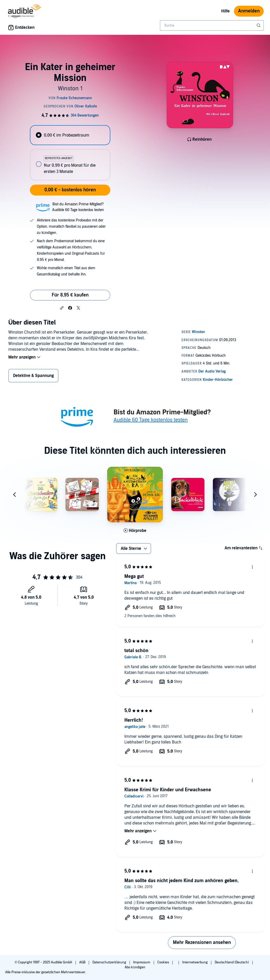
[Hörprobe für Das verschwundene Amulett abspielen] (135, 531)
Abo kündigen (135, 967)
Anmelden (249, 11)
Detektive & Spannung (33, 376)
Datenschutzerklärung (110, 962)
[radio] (70, 135)
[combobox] (212, 25)
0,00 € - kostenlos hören (70, 190)
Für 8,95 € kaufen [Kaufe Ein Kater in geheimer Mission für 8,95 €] (70, 295)
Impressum (142, 962)
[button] (62, 308)
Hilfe (225, 11)
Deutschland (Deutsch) (232, 962)
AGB (83, 962)
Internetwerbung (195, 962)
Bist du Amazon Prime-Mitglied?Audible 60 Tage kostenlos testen (78, 207)
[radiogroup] (70, 153)
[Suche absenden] (259, 25)
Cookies (164, 962)
